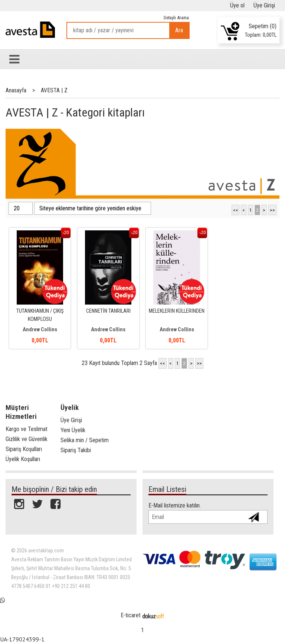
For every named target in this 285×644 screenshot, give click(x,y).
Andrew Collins (40, 330)
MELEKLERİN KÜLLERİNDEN (177, 311)
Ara (179, 30)
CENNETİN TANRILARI (108, 311)
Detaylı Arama (176, 18)
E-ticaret (131, 615)
